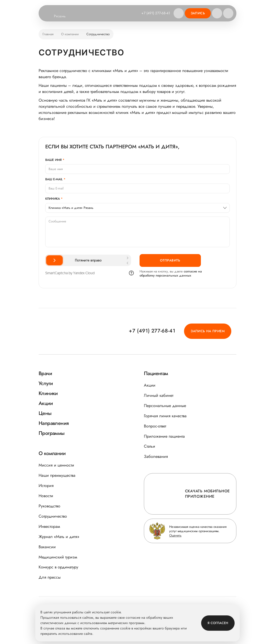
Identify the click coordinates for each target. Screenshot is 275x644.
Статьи (150, 446)
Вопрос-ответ (155, 426)
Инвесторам (49, 526)
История (46, 486)
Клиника (53, 199)
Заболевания (156, 456)
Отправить (170, 260)
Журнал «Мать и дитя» (59, 537)
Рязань (63, 16)
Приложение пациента (164, 436)
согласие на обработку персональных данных (171, 273)
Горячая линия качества (165, 416)
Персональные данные (165, 406)
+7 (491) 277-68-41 (156, 13)
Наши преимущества (57, 475)
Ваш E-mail (54, 179)
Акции (150, 385)
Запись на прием (208, 331)
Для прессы (50, 577)
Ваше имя (53, 160)
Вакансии (47, 547)
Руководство (49, 506)
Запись (198, 13)
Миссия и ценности (56, 465)
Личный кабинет (159, 395)
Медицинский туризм (58, 557)
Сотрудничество (53, 516)
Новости (46, 496)
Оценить (175, 535)
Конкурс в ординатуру (58, 567)
